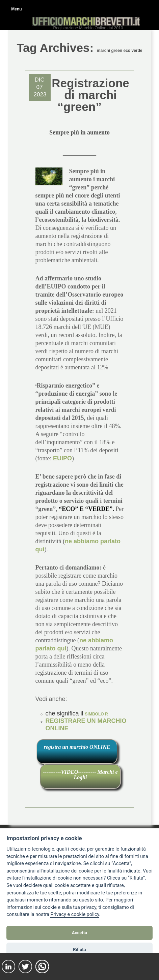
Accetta (79, 933)
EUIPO (62, 458)
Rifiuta (79, 950)
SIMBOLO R (97, 714)
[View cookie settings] (34, 893)
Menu (16, 9)
